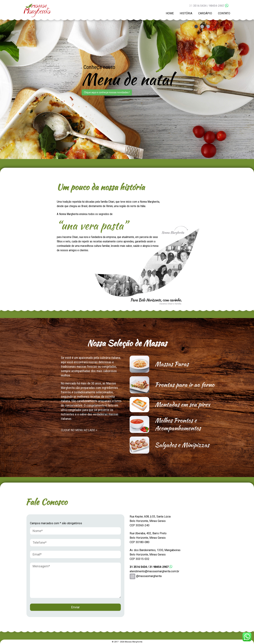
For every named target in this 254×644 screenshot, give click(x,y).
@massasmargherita (146, 576)
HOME (170, 13)
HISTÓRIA (186, 13)
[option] (127, 80)
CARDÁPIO (205, 13)
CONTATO (224, 13)
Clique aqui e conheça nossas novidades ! (107, 92)
